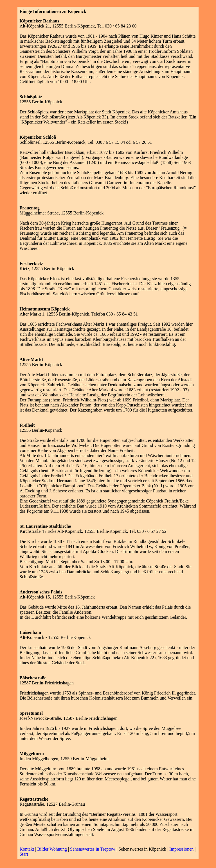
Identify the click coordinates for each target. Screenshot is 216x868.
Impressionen (181, 849)
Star (23, 854)
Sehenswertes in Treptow (93, 849)
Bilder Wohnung (52, 849)
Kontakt (27, 849)
